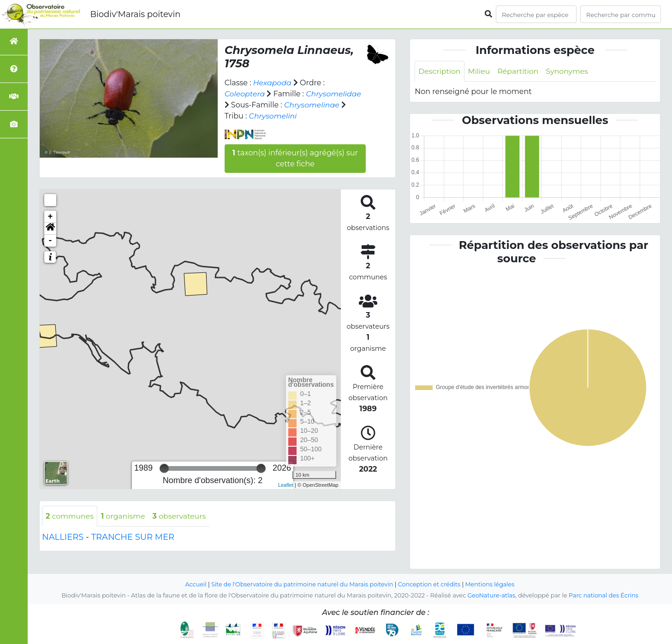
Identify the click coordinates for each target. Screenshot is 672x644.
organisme (124, 516)
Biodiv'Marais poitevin (135, 14)
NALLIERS (63, 538)
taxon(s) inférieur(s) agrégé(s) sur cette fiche (295, 158)
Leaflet (286, 485)
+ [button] (51, 217)
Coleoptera (245, 94)
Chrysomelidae (335, 94)
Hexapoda (273, 83)
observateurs (181, 516)
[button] (50, 229)
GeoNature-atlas (491, 595)
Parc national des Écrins (604, 595)
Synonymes (569, 71)
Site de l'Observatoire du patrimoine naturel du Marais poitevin (302, 584)
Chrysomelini (273, 116)
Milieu (480, 71)
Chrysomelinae (312, 105)
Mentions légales (492, 584)
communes (70, 516)
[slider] (164, 468)
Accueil (194, 584)
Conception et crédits (430, 584)
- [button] (51, 241)
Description (440, 71)
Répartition (519, 71)
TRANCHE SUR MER (133, 538)
